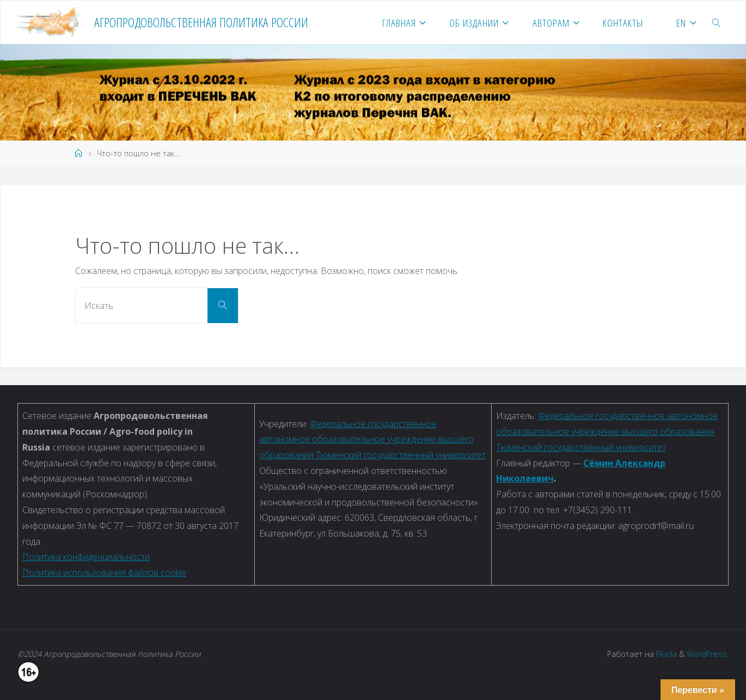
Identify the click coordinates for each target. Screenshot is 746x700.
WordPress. (708, 654)
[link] (717, 22)
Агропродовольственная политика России (201, 22)
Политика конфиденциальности (86, 557)
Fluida (665, 654)
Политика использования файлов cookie (104, 573)
